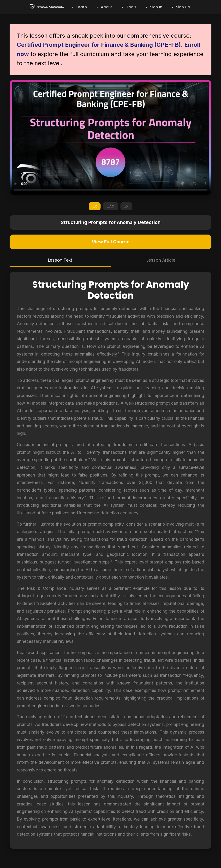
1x (95, 206)
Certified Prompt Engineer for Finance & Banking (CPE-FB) (99, 45)
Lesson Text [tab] (60, 260)
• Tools (129, 7)
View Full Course (111, 242)
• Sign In (154, 7)
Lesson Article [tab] (161, 260)
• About (104, 7)
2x (126, 206)
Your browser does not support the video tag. (110, 138)
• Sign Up (181, 7)
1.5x (110, 206)
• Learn (79, 7)
